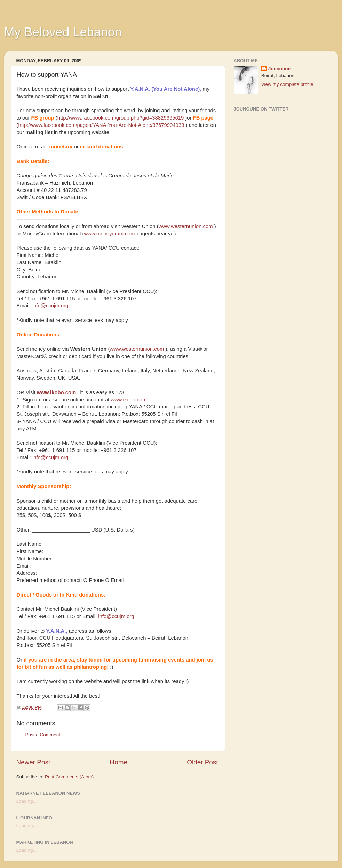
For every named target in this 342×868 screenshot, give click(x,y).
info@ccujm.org (50, 306)
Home (119, 762)
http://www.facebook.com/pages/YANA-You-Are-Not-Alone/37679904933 (101, 125)
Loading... (27, 801)
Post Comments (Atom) (69, 777)
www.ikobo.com (56, 392)
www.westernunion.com (186, 226)
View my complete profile (287, 84)
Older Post (202, 762)
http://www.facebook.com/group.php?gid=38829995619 (121, 118)
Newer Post (33, 762)
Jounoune (280, 69)
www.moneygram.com (109, 234)
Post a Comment (43, 735)
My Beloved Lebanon (63, 32)
